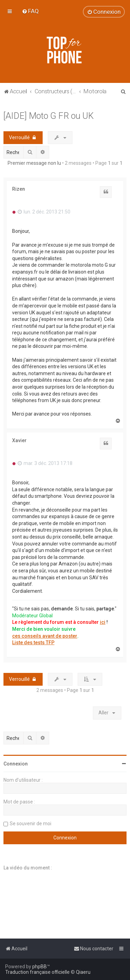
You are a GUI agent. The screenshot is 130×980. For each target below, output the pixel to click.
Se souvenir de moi (31, 824)
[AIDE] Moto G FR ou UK (49, 116)
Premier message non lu (34, 163)
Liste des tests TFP (33, 643)
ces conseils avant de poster (45, 636)
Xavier (19, 440)
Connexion (16, 764)
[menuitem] (30, 11)
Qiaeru (83, 972)
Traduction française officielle (37, 972)
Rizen (19, 189)
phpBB (40, 967)
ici (103, 622)
